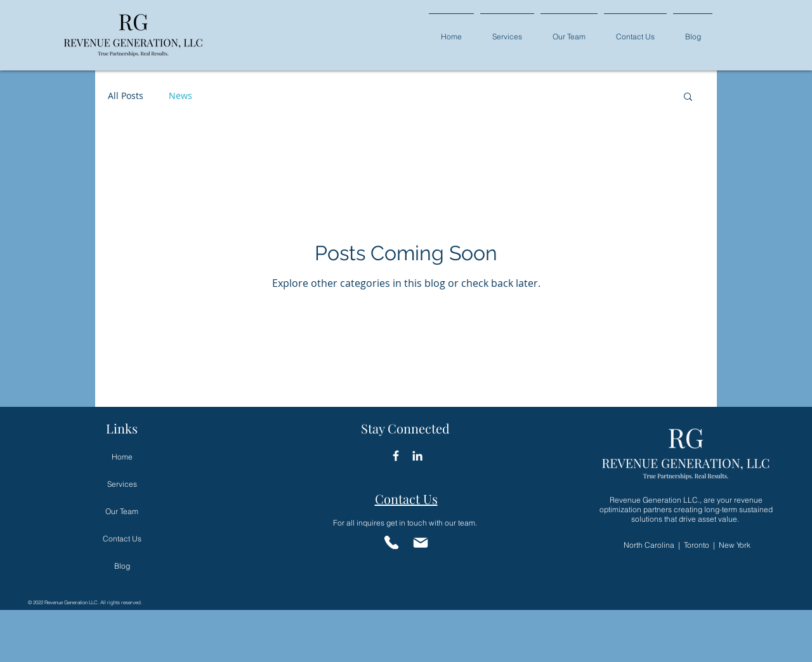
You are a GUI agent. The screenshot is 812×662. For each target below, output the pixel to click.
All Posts (126, 96)
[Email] (420, 542)
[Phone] (391, 542)
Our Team (122, 511)
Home (122, 457)
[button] (507, 31)
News (180, 96)
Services (122, 484)
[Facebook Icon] (396, 456)
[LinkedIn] (417, 456)
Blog (122, 566)
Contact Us (122, 539)
